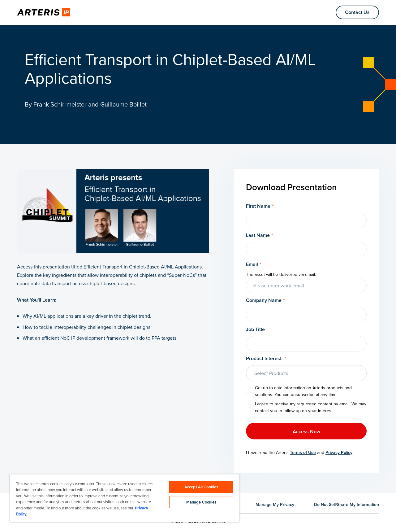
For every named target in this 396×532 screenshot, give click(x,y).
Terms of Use (303, 452)
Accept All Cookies (201, 487)
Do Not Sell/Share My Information (346, 504)
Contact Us (357, 12)
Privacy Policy (339, 452)
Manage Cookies (201, 502)
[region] (125, 498)
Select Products (271, 373)
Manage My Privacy (275, 504)
